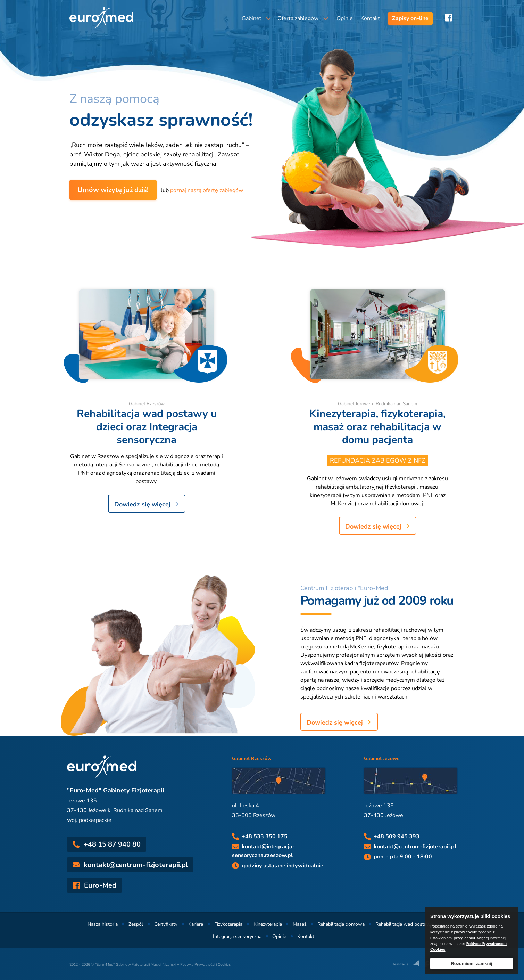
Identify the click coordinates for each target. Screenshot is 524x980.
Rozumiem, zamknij (472, 963)
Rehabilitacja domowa (341, 924)
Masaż (300, 924)
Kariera (196, 924)
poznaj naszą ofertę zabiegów (207, 190)
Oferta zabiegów (298, 18)
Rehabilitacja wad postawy (404, 924)
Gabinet (252, 18)
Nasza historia (103, 924)
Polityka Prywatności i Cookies (205, 965)
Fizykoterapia (228, 924)
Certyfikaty (166, 924)
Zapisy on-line (410, 18)
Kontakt (370, 18)
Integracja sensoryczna (237, 936)
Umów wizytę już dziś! (113, 190)
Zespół (136, 924)
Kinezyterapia (268, 924)
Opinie (345, 18)
